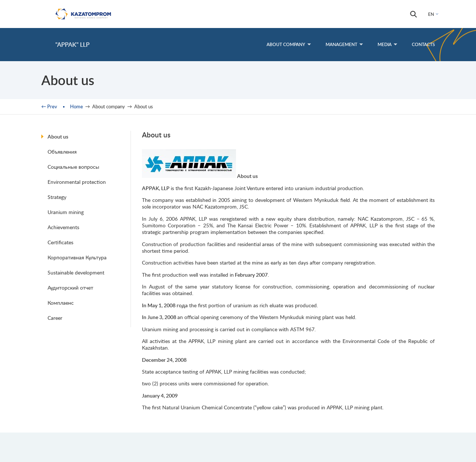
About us (58, 136)
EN (431, 14)
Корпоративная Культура (77, 257)
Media (387, 44)
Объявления (62, 152)
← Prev (49, 106)
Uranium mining (66, 212)
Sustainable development (76, 272)
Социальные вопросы (73, 167)
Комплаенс (61, 303)
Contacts (423, 44)
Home (77, 106)
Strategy (57, 197)
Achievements (63, 227)
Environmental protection (77, 182)
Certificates (60, 242)
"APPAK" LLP (72, 44)
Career (55, 318)
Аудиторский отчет (70, 288)
